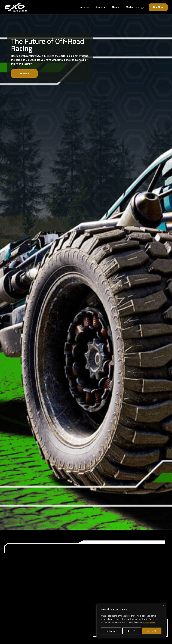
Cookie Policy (149, 622)
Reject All (132, 631)
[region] (131, 621)
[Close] (164, 605)
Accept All (152, 631)
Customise (111, 631)
